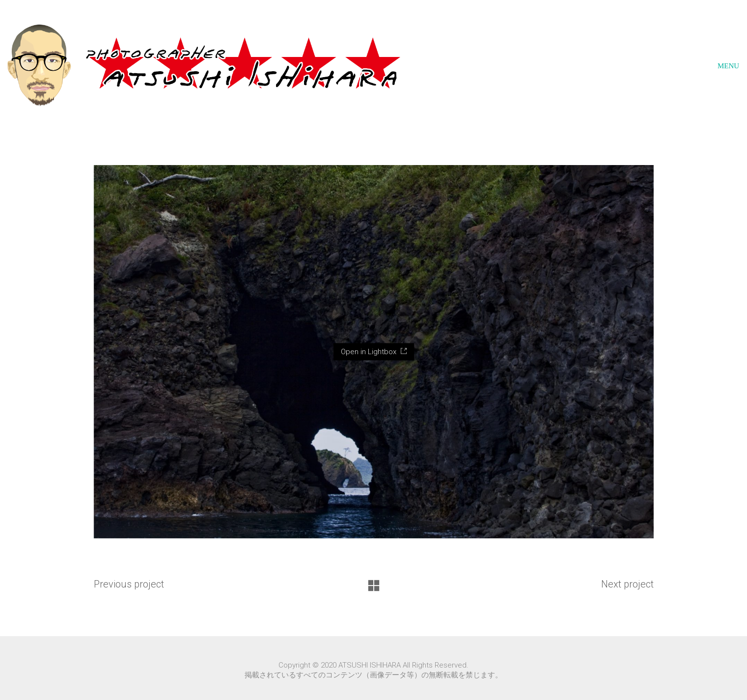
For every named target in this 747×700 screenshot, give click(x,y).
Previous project (129, 584)
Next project (627, 584)
